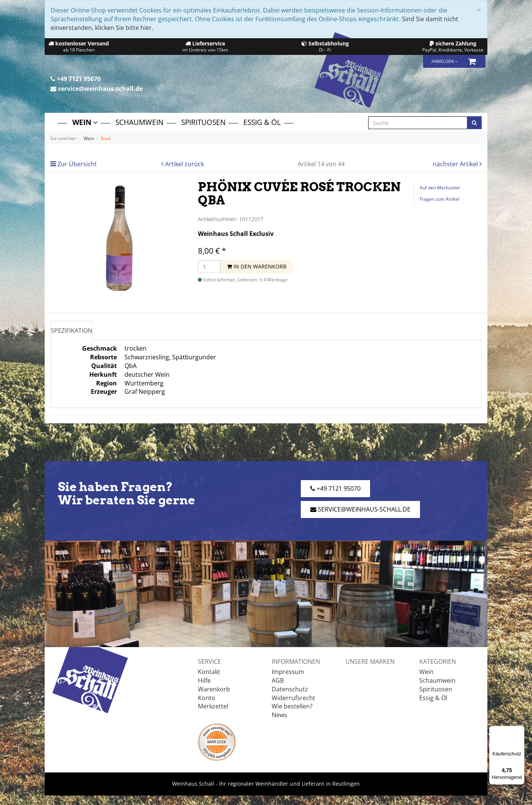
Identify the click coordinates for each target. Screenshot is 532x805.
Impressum (288, 672)
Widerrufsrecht (293, 698)
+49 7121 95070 (75, 79)
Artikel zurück (184, 164)
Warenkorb (214, 689)
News (279, 715)
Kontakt (209, 672)
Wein (85, 122)
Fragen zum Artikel (439, 199)
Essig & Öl (262, 122)
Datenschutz (290, 689)
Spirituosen (203, 122)
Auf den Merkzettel (440, 188)
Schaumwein (139, 122)
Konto (207, 698)
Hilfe (204, 680)
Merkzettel (213, 706)
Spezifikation (72, 331)
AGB (278, 680)
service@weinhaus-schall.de (96, 89)
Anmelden (444, 61)
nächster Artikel (456, 164)
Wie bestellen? (292, 706)
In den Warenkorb (257, 266)
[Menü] (520, 730)
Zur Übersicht (77, 164)
